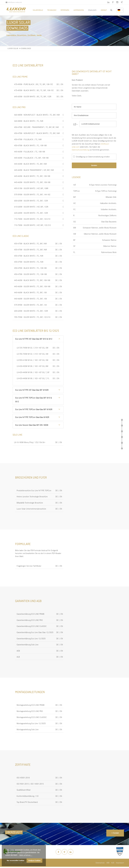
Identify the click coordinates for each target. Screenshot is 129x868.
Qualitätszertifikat (24, 790)
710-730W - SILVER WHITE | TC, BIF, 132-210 (32, 219)
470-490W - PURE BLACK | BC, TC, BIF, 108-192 (33, 84)
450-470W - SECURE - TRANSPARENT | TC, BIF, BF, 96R (36, 127)
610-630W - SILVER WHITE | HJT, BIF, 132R (31, 207)
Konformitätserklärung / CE (28, 796)
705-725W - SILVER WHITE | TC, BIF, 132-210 (32, 317)
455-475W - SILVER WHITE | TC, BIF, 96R (30, 250)
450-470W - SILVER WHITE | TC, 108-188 (30, 274)
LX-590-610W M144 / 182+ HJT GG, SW (33, 360)
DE (58, 84)
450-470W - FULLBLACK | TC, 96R (28, 139)
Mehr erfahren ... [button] (26, 855)
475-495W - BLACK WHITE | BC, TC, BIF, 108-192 (34, 90)
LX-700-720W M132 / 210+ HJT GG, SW (33, 354)
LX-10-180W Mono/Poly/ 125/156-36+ (30, 442)
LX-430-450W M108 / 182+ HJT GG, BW (33, 366)
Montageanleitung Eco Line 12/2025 (31, 723)
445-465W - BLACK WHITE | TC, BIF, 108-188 (32, 176)
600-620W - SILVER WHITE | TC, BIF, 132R (31, 201)
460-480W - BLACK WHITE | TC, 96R (29, 121)
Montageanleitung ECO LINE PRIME (31, 705)
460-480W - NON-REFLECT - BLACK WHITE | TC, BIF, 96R (37, 115)
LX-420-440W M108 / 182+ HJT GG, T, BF (33, 372)
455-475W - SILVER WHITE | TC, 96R (29, 262)
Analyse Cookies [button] (34, 860)
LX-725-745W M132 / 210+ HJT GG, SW (33, 348)
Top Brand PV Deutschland (27, 802)
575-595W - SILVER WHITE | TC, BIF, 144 (30, 305)
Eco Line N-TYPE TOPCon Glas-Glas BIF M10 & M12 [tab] (34, 400)
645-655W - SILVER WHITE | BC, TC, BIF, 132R (33, 96)
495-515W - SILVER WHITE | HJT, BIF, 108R (31, 188)
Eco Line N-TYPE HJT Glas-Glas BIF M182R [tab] (32, 390)
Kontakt (116, 833)
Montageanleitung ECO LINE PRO (30, 711)
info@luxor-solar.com (14, 2)
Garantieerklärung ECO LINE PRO (30, 620)
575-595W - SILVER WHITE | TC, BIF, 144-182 (32, 194)
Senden (94, 165)
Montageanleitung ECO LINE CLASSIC (32, 717)
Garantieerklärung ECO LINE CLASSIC (32, 626)
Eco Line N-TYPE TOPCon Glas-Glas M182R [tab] (32, 417)
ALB (18, 657)
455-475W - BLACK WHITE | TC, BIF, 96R (30, 243)
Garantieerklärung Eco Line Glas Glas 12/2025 (35, 632)
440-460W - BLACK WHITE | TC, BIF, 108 (30, 292)
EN (62, 84)
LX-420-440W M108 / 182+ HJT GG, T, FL (33, 378)
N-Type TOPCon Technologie (106, 191)
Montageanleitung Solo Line (28, 729)
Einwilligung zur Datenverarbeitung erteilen (93, 157)
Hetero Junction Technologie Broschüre (32, 496)
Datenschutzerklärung (80, 150)
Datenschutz (100, 863)
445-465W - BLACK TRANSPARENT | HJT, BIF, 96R (34, 170)
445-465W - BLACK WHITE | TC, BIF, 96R (30, 164)
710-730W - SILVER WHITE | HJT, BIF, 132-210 (32, 225)
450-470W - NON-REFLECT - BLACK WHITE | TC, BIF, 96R (37, 133)
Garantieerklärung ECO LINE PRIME (31, 614)
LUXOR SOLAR (13, 48)
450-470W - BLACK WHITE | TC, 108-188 (30, 145)
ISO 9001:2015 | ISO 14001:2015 (30, 784)
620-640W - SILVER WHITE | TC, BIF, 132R (31, 213)
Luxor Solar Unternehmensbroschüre (31, 509)
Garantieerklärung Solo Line (28, 644)
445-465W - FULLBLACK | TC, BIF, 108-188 (31, 158)
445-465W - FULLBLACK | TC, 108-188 (30, 152)
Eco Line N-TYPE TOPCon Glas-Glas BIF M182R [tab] (34, 409)
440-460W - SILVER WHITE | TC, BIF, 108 (30, 299)
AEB (18, 651)
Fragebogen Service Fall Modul (29, 566)
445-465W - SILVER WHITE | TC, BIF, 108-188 (32, 182)
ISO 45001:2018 (23, 778)
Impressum (120, 863)
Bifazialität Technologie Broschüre (30, 503)
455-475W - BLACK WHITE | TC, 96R (29, 256)
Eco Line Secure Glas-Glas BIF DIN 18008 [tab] (32, 425)
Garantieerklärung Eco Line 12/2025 (31, 638)
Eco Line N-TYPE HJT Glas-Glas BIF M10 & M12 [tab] (34, 339)
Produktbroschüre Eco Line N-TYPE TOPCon (34, 490)
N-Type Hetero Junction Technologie (103, 185)
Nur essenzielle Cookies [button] (16, 860)
